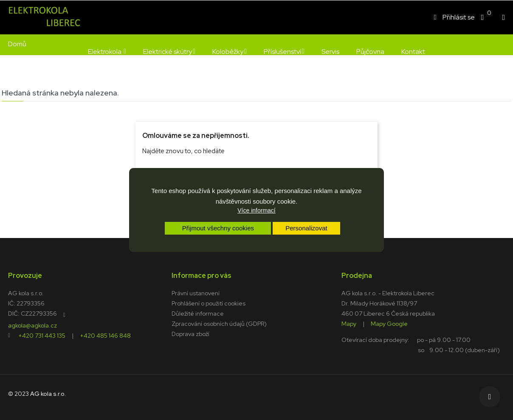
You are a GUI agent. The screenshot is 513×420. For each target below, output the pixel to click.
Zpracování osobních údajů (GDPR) (219, 324)
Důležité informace (198, 314)
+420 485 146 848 (105, 335)
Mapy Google (389, 323)
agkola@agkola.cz (32, 325)
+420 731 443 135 (42, 335)
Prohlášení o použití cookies (209, 303)
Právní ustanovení (196, 293)
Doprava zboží (190, 334)
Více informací (256, 210)
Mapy (349, 323)
